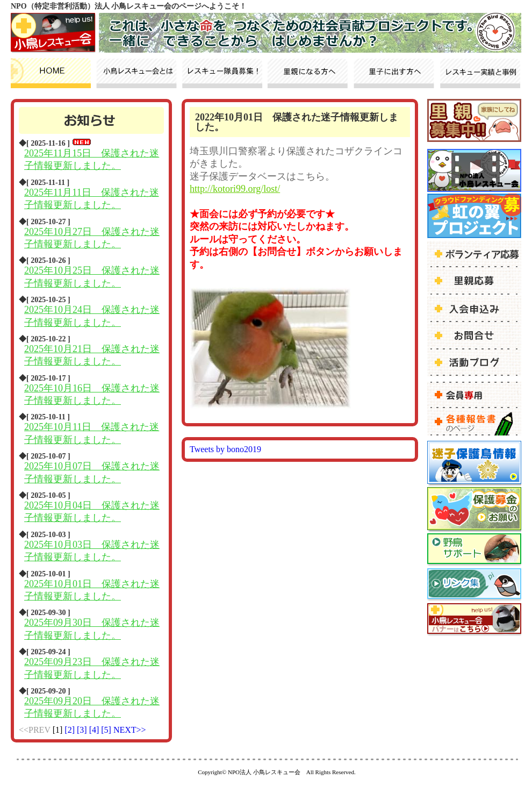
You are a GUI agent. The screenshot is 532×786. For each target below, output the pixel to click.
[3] (83, 730)
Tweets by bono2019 (225, 449)
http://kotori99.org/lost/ (235, 189)
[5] (107, 730)
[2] (71, 730)
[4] (95, 730)
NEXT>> (130, 730)
